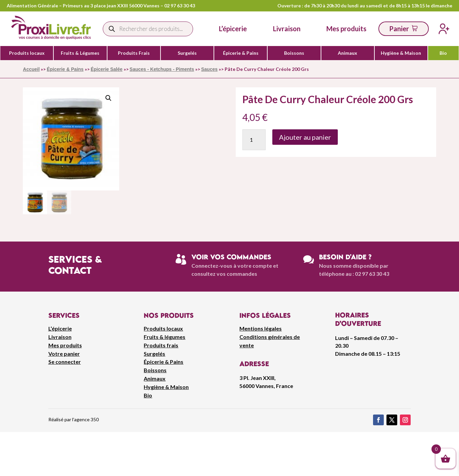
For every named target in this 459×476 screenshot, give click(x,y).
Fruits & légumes (165, 337)
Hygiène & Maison (401, 53)
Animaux (348, 53)
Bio (443, 53)
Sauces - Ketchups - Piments (162, 69)
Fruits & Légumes (80, 53)
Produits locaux (27, 53)
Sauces (209, 69)
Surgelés (187, 53)
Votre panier (64, 354)
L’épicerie (233, 29)
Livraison (60, 337)
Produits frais (161, 345)
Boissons (294, 53)
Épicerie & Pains (241, 53)
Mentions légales (261, 328)
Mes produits (65, 345)
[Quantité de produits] (254, 140)
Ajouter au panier (305, 137)
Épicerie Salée (107, 69)
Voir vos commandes (231, 257)
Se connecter (65, 362)
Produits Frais (134, 53)
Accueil (31, 69)
